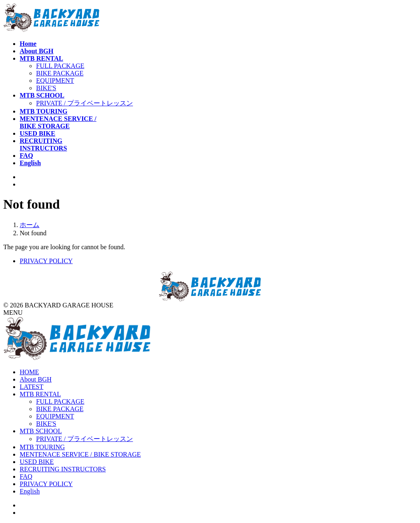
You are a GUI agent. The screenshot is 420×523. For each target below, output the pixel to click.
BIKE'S (46, 88)
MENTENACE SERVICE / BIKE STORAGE (80, 454)
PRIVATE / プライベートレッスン (84, 103)
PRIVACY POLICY (46, 261)
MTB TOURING (42, 447)
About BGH (36, 379)
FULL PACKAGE (60, 66)
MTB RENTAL (40, 394)
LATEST (32, 387)
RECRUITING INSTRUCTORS (63, 469)
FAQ (26, 476)
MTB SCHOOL (41, 431)
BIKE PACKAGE (60, 73)
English (30, 491)
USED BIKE (37, 462)
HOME (29, 372)
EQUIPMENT (55, 81)
